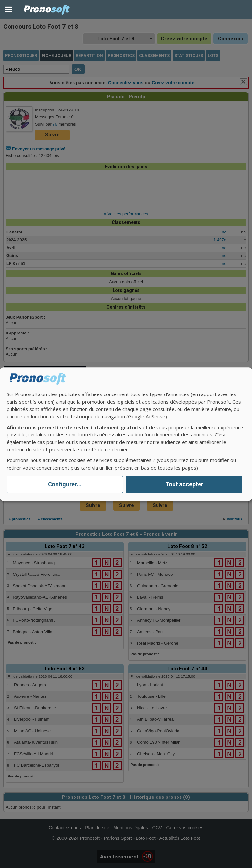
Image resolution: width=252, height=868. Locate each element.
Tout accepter (184, 484)
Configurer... (65, 484)
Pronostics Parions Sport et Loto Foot (47, 10)
